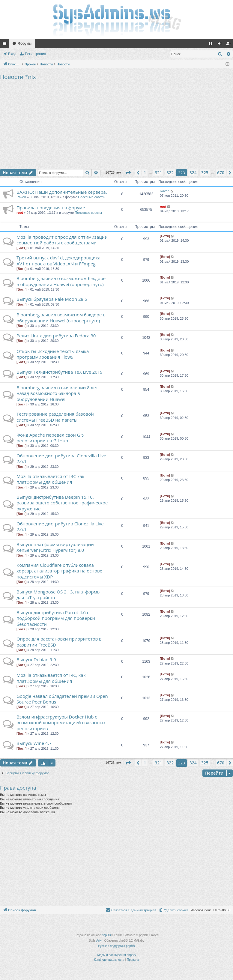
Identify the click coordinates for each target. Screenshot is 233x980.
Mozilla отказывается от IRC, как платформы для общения (51, 678)
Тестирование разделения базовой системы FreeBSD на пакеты (55, 417)
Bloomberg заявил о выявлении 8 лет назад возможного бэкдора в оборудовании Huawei (57, 393)
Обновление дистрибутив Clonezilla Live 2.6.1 (60, 526)
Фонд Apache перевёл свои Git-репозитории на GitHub (51, 438)
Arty (99, 941)
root (20, 213)
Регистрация (35, 54)
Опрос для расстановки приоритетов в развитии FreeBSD (59, 642)
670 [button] (221, 173)
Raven (21, 197)
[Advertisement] (117, 124)
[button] (128, 173)
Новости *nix (18, 77)
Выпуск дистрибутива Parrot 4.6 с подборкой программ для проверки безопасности (56, 618)
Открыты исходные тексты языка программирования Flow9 (53, 354)
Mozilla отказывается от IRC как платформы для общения (51, 479)
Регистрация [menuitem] (230, 45)
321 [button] (158, 173)
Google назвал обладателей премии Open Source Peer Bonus (62, 699)
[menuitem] (211, 43)
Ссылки (6, 45)
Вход (12, 54)
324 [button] (193, 173)
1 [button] (145, 173)
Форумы (25, 43)
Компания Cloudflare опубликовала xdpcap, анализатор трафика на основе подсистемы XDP (59, 571)
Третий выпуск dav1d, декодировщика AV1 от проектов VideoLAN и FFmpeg (58, 260)
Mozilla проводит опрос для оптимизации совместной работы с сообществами (62, 240)
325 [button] (205, 173)
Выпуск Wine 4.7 (34, 743)
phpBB (106, 935)
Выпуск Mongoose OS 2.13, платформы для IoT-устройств (58, 595)
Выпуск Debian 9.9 (36, 659)
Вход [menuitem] (221, 45)
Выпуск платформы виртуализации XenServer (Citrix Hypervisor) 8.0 (55, 547)
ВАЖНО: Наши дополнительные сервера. (62, 192)
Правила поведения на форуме (51, 208)
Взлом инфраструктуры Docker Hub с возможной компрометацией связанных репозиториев (61, 723)
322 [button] (170, 173)
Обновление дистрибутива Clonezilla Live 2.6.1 (61, 458)
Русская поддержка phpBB (116, 946)
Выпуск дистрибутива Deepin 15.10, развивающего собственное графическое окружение (62, 503)
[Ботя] (21, 248)
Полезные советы (91, 197)
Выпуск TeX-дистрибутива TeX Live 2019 (60, 372)
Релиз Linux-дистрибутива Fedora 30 (56, 336)
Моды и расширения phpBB (116, 955)
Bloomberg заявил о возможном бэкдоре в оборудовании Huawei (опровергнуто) (61, 281)
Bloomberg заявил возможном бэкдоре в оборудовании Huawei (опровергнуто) (61, 317)
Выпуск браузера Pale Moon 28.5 (52, 299)
